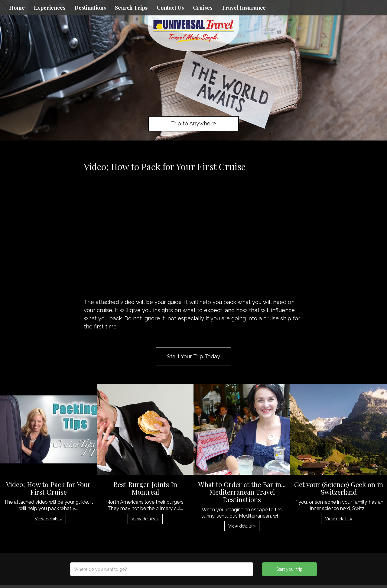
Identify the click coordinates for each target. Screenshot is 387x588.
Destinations (90, 8)
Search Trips (131, 8)
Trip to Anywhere (193, 123)
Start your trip (289, 569)
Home (17, 8)
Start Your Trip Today (193, 356)
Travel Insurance (244, 8)
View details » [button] (48, 519)
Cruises (203, 8)
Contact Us (170, 8)
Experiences (50, 8)
